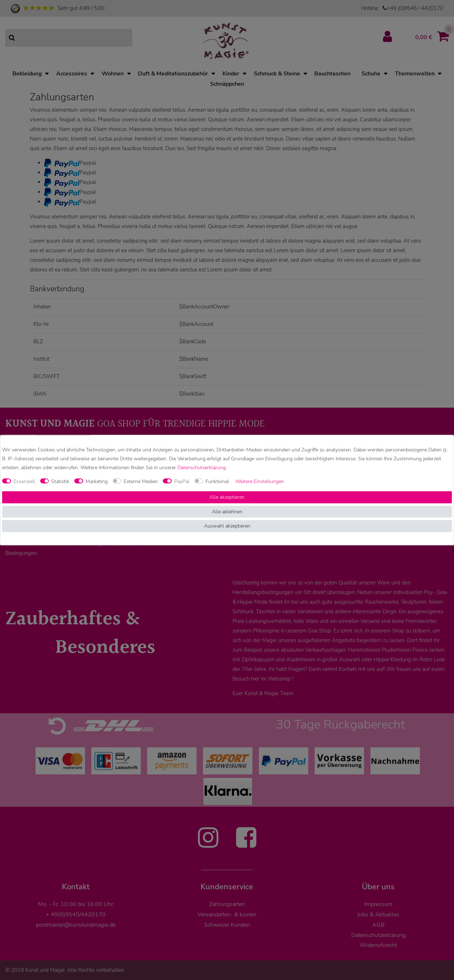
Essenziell (24, 481)
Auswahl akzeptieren (227, 526)
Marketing (97, 481)
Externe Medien (141, 481)
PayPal (182, 481)
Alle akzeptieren (227, 497)
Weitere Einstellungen (260, 481)
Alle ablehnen (227, 512)
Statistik (60, 481)
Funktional (217, 481)
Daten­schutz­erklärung (202, 468)
